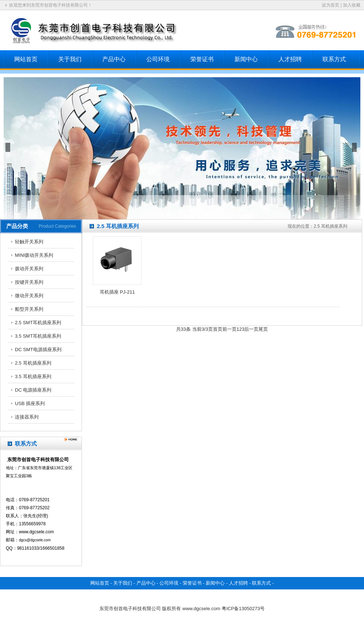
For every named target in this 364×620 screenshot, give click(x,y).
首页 (218, 329)
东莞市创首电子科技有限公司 (130, 609)
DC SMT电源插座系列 (38, 350)
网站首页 (26, 59)
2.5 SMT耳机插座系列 (38, 323)
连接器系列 (27, 417)
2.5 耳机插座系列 (33, 363)
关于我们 (70, 59)
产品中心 (114, 59)
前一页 (230, 329)
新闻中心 (246, 59)
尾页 (263, 329)
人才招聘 (290, 59)
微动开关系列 (29, 296)
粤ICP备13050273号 (243, 609)
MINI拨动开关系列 (34, 255)
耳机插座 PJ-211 (117, 292)
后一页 (251, 329)
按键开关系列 (29, 282)
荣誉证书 (202, 59)
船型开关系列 (29, 309)
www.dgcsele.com (201, 609)
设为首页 (331, 5)
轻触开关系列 (29, 242)
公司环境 (158, 59)
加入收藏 (352, 5)
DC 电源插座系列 (33, 390)
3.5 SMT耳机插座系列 (38, 336)
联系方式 (334, 59)
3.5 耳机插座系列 (33, 376)
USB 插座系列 (30, 403)
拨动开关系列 (29, 269)
